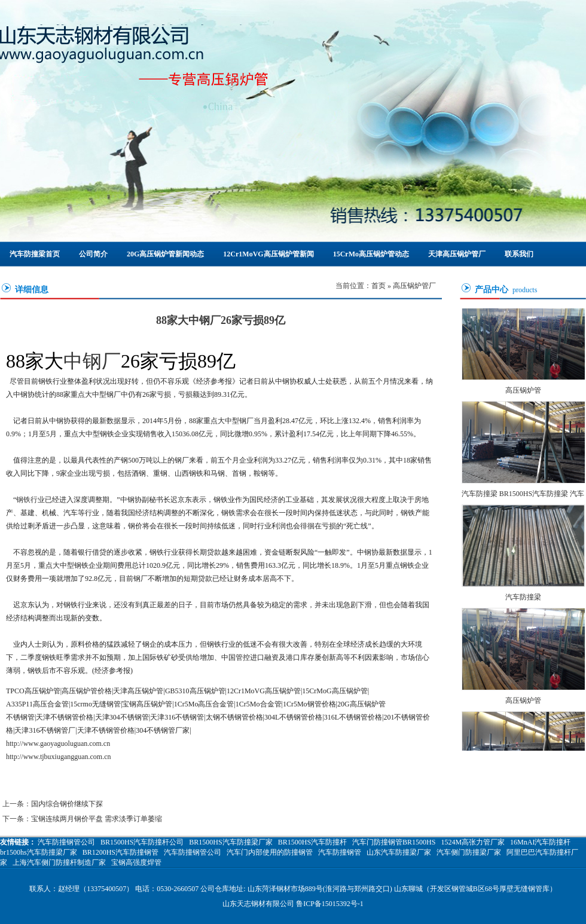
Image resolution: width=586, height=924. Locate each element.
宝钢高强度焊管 (136, 862)
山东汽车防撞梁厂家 (399, 852)
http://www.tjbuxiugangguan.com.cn (59, 757)
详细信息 (32, 290)
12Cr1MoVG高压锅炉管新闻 (268, 254)
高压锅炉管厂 (414, 286)
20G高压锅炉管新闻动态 (165, 254)
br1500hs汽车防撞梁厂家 (39, 852)
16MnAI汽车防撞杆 (540, 842)
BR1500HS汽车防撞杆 (312, 842)
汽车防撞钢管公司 (66, 842)
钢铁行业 (30, 500)
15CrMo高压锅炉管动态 (371, 254)
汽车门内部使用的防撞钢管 (270, 852)
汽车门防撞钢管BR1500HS (394, 842)
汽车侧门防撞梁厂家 (469, 852)
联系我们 (519, 254)
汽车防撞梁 (523, 598)
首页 (379, 286)
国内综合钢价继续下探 (67, 804)
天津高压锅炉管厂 (457, 254)
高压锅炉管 (523, 391)
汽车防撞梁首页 (35, 254)
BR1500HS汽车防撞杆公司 (142, 842)
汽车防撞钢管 (340, 852)
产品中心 (492, 290)
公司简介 (93, 254)
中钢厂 (92, 361)
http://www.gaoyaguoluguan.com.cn (58, 744)
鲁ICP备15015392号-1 (330, 904)
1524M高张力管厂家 (473, 842)
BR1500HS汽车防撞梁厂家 (231, 842)
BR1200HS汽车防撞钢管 (120, 852)
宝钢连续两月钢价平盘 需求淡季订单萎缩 (97, 819)
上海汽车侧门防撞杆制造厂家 (59, 862)
